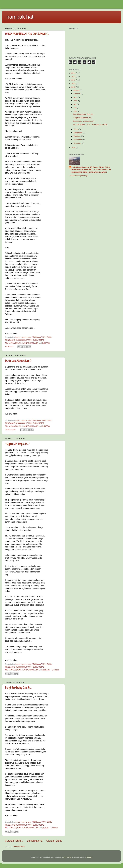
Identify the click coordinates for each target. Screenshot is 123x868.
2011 (74, 73)
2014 (74, 84)
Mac (76, 97)
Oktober (77, 136)
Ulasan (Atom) (19, 846)
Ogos (76, 129)
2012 (74, 77)
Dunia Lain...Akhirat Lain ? (18, 361)
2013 (74, 80)
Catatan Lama (54, 841)
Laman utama (35, 841)
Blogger (89, 857)
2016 (74, 148)
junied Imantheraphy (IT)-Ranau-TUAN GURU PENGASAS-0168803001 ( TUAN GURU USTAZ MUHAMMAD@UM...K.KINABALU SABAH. (91, 170)
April (76, 101)
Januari (77, 90)
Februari (77, 94)
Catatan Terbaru (14, 841)
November (78, 140)
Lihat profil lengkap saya (78, 176)
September (78, 133)
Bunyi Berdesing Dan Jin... (18, 688)
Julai (76, 111)
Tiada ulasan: (11, 430)
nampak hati (20, 17)
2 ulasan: (56, 670)
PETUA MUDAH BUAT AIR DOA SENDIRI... (27, 34)
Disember (78, 143)
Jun (75, 108)
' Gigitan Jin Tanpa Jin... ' (17, 444)
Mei (75, 104)
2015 (74, 87)
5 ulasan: (55, 828)
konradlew (67, 857)
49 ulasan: (10, 347)
